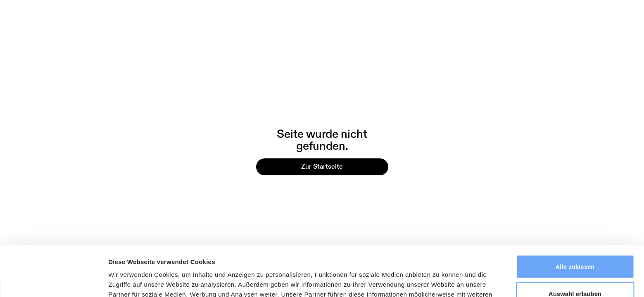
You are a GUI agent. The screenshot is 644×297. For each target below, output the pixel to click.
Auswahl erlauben (575, 243)
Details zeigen (439, 281)
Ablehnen (575, 270)
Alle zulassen (575, 216)
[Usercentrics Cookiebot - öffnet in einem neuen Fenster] (53, 281)
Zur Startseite (322, 166)
